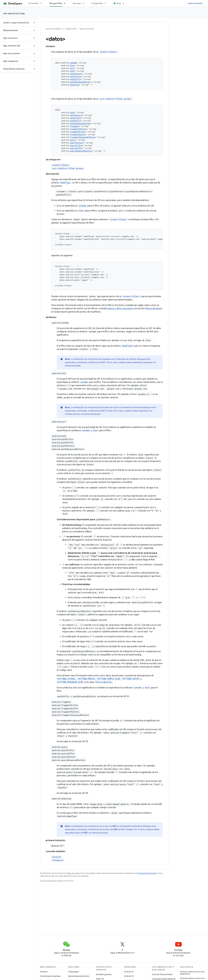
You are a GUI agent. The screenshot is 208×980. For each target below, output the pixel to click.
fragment (75, 126)
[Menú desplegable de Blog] (125, 3)
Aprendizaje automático (79, 976)
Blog (119, 3)
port (72, 68)
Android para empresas (50, 976)
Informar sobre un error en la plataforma (192, 973)
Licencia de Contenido (147, 873)
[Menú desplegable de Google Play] (107, 3)
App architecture (14, 14)
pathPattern (76, 74)
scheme (73, 63)
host (72, 65)
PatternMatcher (104, 682)
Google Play (97, 3)
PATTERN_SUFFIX (131, 679)
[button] (16, 23)
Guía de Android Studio (162, 974)
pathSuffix (76, 79)
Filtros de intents (154, 309)
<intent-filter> (108, 52)
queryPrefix (76, 145)
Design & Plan (71, 29)
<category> (58, 860)
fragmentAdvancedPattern (83, 137)
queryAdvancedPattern (81, 151)
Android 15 (129, 972)
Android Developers (54, 29)
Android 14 (129, 976)
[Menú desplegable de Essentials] (42, 3)
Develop (77, 3)
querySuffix (76, 148)
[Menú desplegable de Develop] (84, 3)
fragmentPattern (78, 129)
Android (44, 972)
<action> (57, 857)
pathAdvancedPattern (81, 82)
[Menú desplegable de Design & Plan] (66, 3)
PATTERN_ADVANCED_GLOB (70, 682)
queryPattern (77, 143)
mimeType (75, 85)
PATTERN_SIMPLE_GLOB (109, 679)
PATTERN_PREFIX (86, 679)
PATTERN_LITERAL (66, 679)
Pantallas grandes (104, 974)
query (73, 140)
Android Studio (195, 3)
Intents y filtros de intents (120, 309)
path (72, 71)
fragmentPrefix (78, 132)
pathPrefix (76, 76)
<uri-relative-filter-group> (116, 99)
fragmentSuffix (78, 134)
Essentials (34, 3)
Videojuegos (73, 972)
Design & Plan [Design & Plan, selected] (56, 3)
